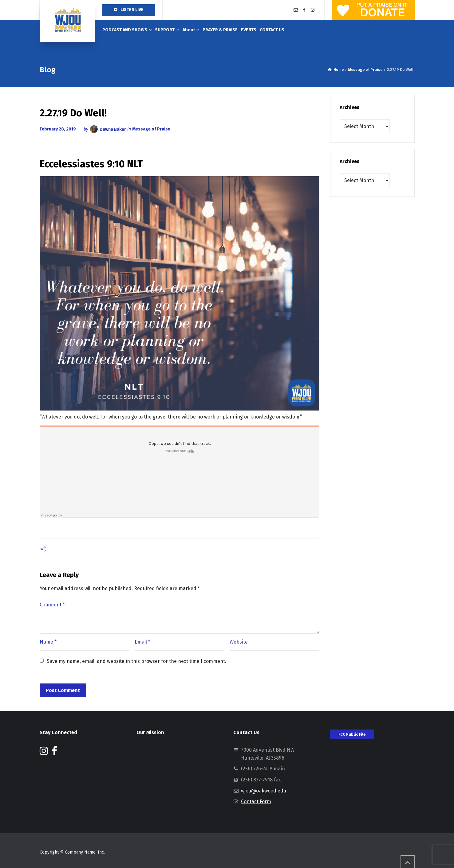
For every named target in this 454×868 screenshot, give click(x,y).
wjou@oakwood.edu (264, 791)
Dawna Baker (113, 129)
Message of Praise (151, 129)
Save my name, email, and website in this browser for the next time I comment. (136, 661)
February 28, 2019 (58, 129)
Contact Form (256, 802)
